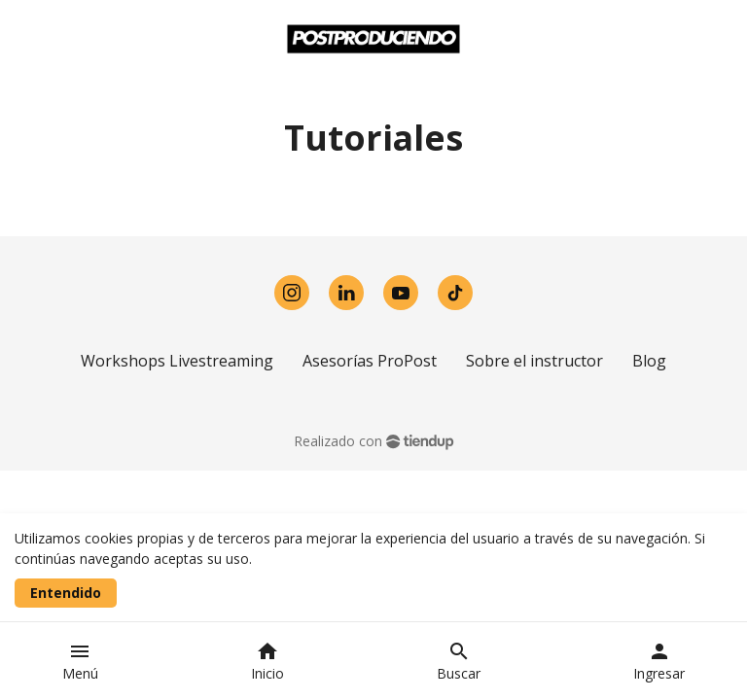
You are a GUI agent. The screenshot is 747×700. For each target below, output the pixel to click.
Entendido (66, 593)
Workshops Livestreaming (177, 361)
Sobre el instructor (534, 361)
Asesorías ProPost (370, 361)
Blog (649, 361)
